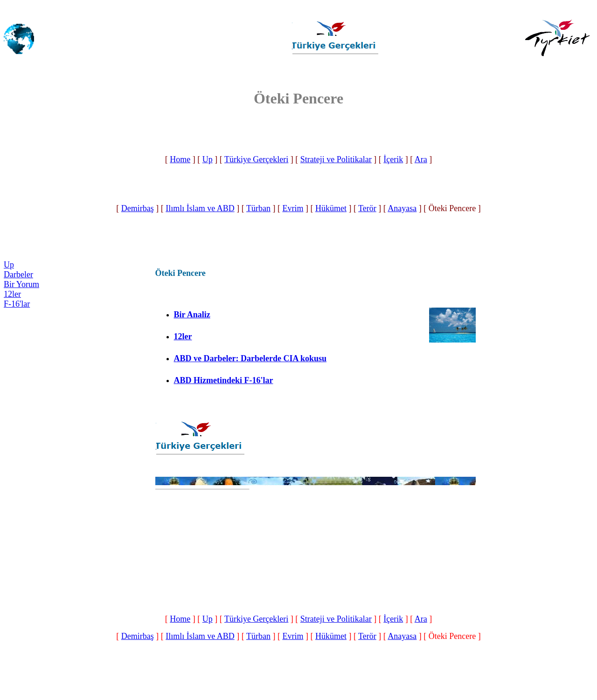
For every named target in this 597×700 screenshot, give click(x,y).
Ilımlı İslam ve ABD (200, 208)
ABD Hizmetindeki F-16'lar (224, 380)
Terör (367, 208)
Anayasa (402, 208)
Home (180, 159)
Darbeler (18, 275)
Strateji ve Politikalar (336, 159)
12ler (12, 294)
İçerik (393, 159)
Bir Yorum (21, 284)
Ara (421, 159)
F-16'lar (17, 304)
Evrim (293, 208)
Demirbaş (138, 208)
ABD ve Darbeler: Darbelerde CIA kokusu (250, 358)
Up (208, 159)
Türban (258, 208)
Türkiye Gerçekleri (256, 159)
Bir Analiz (192, 315)
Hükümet (331, 208)
